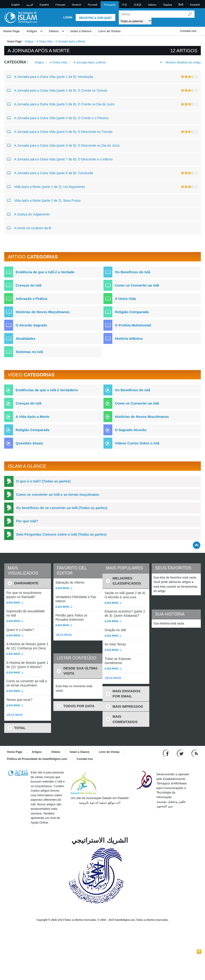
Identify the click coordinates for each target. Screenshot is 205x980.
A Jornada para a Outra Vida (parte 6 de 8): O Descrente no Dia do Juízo (63, 145)
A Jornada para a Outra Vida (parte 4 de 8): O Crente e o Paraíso (58, 118)
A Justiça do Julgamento (28, 214)
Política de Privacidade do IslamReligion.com (37, 759)
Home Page (12, 31)
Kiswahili (195, 5)
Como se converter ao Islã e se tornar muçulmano (58, 494)
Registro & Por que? (96, 18)
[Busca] (190, 14)
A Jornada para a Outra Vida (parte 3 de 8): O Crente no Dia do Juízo (61, 104)
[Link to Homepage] (21, 17)
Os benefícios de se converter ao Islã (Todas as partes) (62, 508)
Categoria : (16, 62)
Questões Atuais (29, 443)
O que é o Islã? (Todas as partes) (43, 481)
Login (68, 17)
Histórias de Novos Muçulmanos (43, 312)
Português (110, 5)
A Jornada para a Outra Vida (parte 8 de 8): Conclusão (50, 173)
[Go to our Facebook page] (166, 753)
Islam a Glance (81, 31)
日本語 (138, 5)
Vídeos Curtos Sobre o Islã (137, 443)
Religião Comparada (132, 312)
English (16, 5)
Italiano (152, 5)
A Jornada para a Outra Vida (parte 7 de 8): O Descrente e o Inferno (60, 159)
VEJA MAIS (15, 715)
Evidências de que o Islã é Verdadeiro (47, 390)
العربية (30, 5)
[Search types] (135, 21)
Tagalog (167, 5)
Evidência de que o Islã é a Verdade (45, 272)
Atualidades (26, 338)
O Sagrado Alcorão (131, 430)
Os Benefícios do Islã (133, 272)
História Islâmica (129, 338)
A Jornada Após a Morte (90, 62)
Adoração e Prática (31, 299)
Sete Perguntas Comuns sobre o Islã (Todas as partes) (61, 534)
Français (60, 5)
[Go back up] (196, 545)
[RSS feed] (195, 753)
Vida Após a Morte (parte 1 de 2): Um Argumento (46, 187)
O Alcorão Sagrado (31, 325)
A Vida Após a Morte (32, 417)
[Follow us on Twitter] (181, 753)
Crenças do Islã (29, 285)
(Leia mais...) (15, 603)
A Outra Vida (44, 42)
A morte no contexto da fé (29, 228)
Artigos (32, 31)
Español (44, 5)
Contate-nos (188, 31)
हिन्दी (181, 5)
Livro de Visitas (109, 31)
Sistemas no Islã (29, 352)
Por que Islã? (27, 521)
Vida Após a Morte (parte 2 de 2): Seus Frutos (44, 200)
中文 (125, 5)
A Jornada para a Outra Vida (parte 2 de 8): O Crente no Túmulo (57, 90)
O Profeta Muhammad (133, 325)
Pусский (93, 5)
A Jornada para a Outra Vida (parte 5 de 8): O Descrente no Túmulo (60, 132)
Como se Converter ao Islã (137, 285)
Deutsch (76, 5)
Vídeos (54, 31)
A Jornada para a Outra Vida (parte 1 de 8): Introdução (50, 76)
